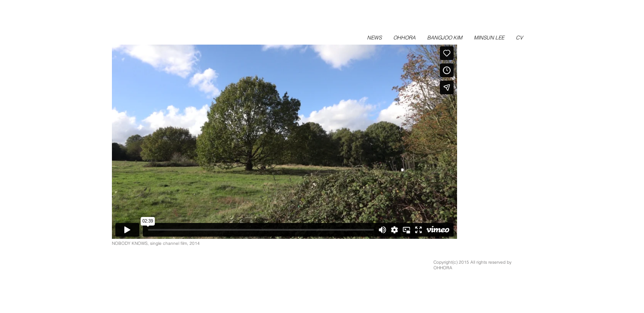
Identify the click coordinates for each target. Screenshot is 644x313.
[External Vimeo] (284, 141)
